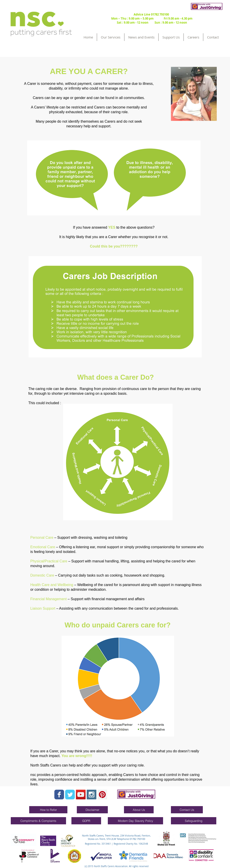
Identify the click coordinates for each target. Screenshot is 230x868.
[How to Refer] (48, 810)
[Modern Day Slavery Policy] (135, 821)
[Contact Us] (187, 810)
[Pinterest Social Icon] (102, 795)
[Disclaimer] (92, 810)
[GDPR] (86, 821)
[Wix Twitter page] (70, 795)
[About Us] (139, 810)
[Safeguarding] (194, 821)
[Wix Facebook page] (59, 795)
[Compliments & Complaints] (38, 821)
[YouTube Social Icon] (81, 795)
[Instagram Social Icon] (92, 795)
